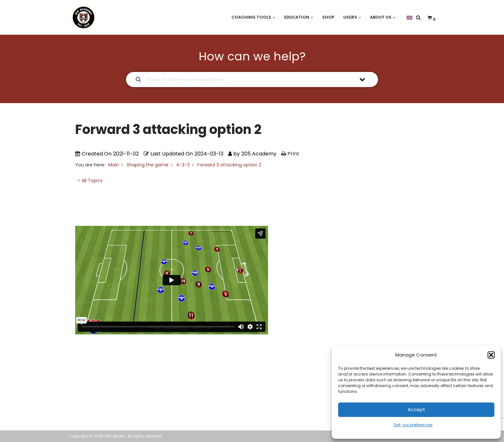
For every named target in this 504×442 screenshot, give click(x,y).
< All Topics (90, 181)
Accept (416, 409)
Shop (328, 17)
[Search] (418, 18)
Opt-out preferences (413, 425)
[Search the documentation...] (244, 80)
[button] (491, 355)
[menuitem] (410, 17)
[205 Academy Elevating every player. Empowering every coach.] (82, 17)
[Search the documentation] (138, 80)
